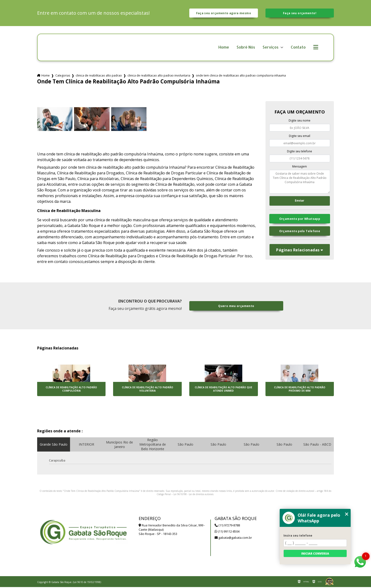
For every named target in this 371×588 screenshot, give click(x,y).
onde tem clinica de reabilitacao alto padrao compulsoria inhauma (241, 77)
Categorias (63, 77)
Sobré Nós (246, 48)
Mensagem (300, 168)
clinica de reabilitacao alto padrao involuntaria (159, 77)
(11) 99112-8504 (227, 532)
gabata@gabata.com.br (233, 538)
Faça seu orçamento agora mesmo (224, 14)
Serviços (271, 48)
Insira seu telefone (298, 536)
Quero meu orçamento (236, 307)
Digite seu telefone (300, 152)
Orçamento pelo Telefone (300, 234)
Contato (298, 48)
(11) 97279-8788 (227, 526)
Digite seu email (300, 137)
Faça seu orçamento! (300, 14)
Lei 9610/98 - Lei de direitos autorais (193, 495)
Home (224, 48)
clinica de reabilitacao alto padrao (99, 77)
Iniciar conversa (315, 554)
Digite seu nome (300, 122)
